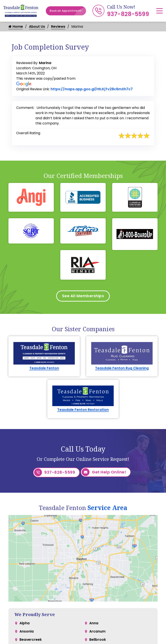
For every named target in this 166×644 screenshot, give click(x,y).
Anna (94, 624)
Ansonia (27, 632)
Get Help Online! (104, 473)
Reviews (58, 27)
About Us (37, 27)
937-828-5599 (128, 14)
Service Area (107, 508)
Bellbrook (98, 641)
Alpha (25, 624)
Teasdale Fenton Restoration (83, 411)
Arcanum (97, 632)
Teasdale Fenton (44, 369)
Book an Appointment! (68, 11)
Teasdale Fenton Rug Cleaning (122, 369)
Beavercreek (31, 641)
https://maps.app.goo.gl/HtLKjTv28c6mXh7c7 (92, 89)
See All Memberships (83, 296)
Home (16, 27)
